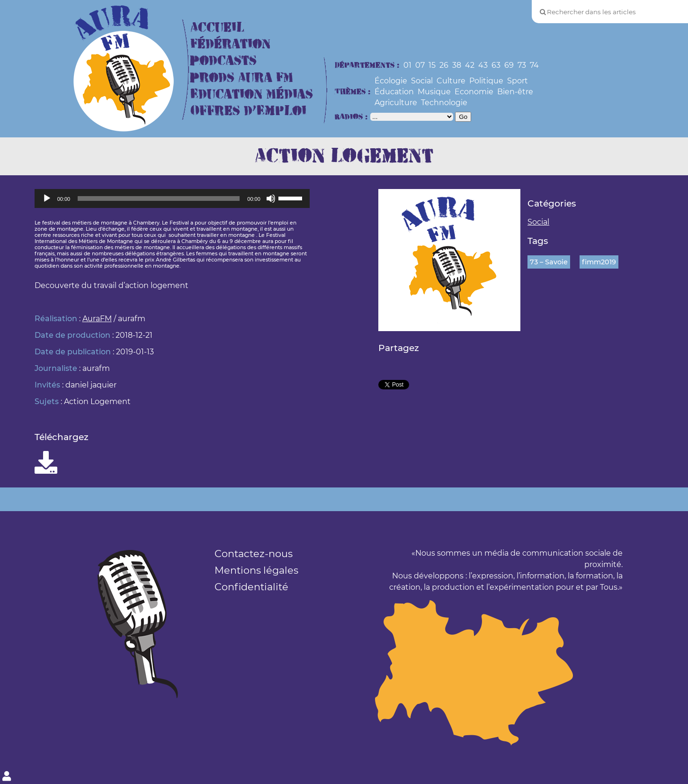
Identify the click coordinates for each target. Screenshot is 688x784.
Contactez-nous (254, 554)
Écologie (391, 81)
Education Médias (252, 95)
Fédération (230, 44)
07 (420, 65)
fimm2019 (599, 262)
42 (470, 65)
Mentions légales (256, 570)
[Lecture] (47, 198)
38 (457, 65)
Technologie (444, 103)
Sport (518, 81)
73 (522, 65)
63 (496, 65)
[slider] (159, 198)
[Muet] (271, 198)
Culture (451, 81)
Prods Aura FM (242, 78)
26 (444, 65)
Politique (486, 81)
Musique (434, 92)
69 (509, 65)
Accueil (217, 28)
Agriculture (396, 103)
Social (422, 81)
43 (483, 65)
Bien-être (515, 92)
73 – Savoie (549, 262)
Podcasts (223, 61)
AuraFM (97, 319)
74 (534, 65)
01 (407, 65)
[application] (172, 198)
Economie (474, 92)
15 (432, 65)
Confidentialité (251, 587)
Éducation (394, 92)
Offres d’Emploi (248, 111)
